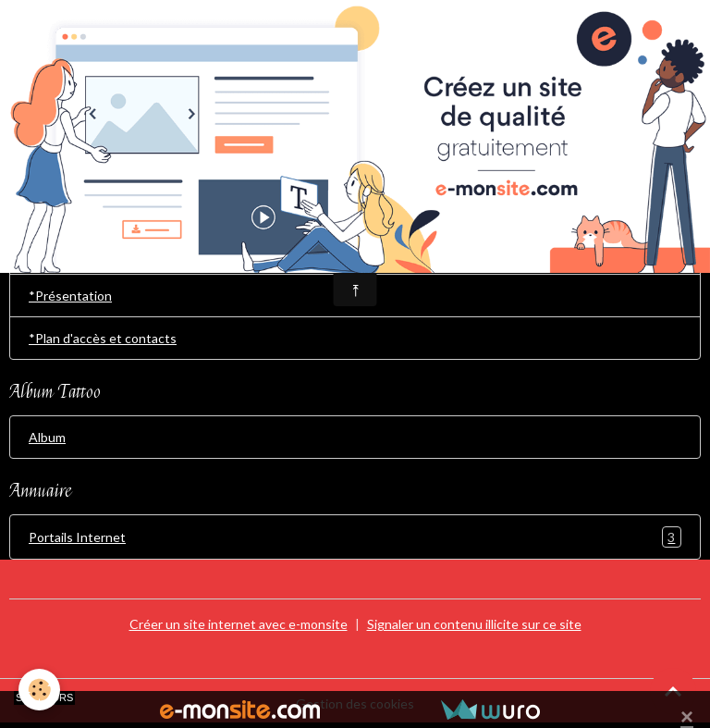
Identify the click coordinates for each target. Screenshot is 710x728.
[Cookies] (39, 690)
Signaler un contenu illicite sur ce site (474, 624)
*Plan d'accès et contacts (103, 338)
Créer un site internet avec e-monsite (239, 624)
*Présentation (70, 296)
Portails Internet (355, 537)
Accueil (50, 253)
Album (47, 437)
